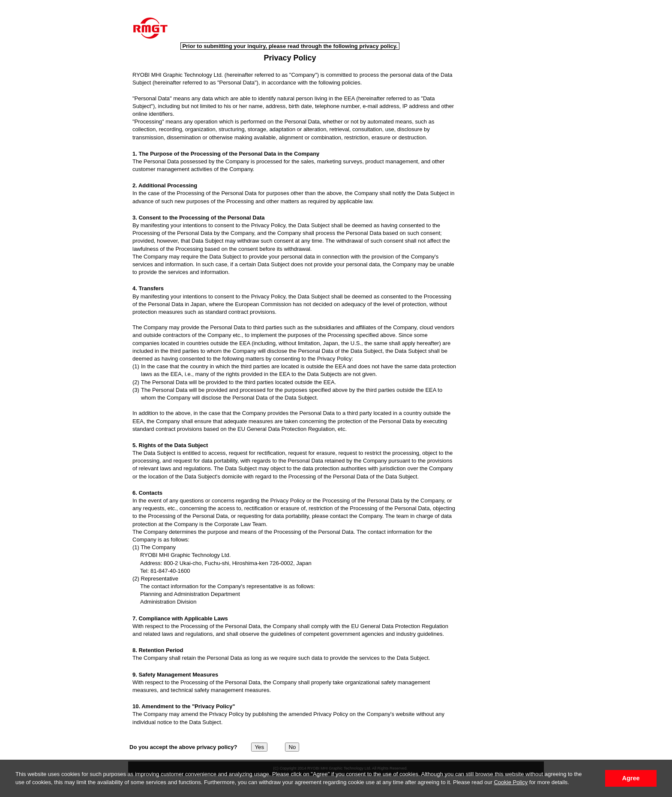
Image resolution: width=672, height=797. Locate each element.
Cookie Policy (511, 782)
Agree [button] (631, 778)
